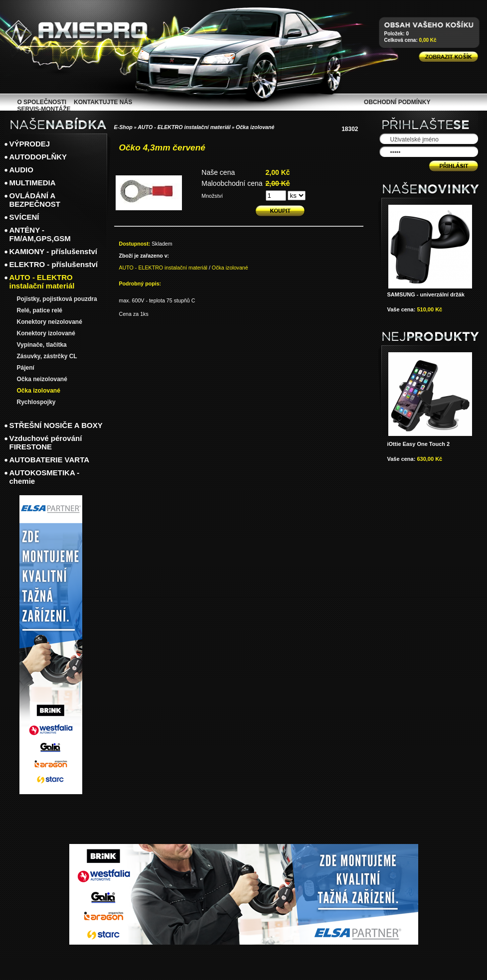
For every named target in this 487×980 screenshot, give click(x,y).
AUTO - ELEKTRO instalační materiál (184, 127)
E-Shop (123, 127)
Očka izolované (255, 127)
